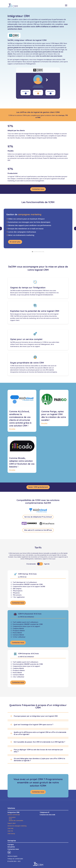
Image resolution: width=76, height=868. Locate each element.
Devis (10, 820)
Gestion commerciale (14, 815)
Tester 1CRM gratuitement (38, 488)
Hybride (47, 565)
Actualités (11, 848)
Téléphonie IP (45, 813)
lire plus (12, 430)
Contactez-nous (38, 192)
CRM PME (10, 829)
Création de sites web (47, 816)
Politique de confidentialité (15, 860)
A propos (11, 845)
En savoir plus (15, 243)
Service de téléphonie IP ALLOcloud (38, 518)
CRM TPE (10, 832)
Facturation (12, 818)
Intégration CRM (13, 813)
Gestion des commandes (16, 821)
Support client (12, 824)
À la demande (31, 565)
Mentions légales (12, 857)
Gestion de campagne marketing (17, 827)
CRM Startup (11, 834)
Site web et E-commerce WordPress (38, 531)
